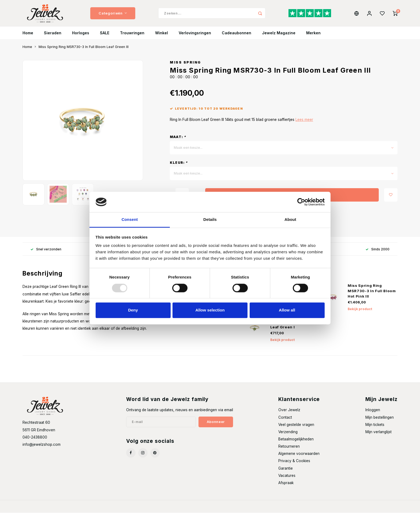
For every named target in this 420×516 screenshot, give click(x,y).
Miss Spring (185, 66)
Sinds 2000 (378, 252)
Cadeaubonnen (237, 36)
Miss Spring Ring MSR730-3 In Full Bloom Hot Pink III (372, 294)
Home (28, 36)
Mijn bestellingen (380, 421)
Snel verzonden (46, 252)
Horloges (81, 36)
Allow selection (210, 310)
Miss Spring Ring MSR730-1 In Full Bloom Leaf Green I (294, 325)
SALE (105, 36)
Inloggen (373, 413)
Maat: (178, 140)
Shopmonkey (94, 510)
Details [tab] (210, 220)
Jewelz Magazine (279, 36)
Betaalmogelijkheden (296, 442)
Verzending (288, 435)
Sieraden (53, 36)
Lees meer (304, 123)
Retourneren (289, 450)
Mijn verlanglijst (378, 435)
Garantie (286, 472)
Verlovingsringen (195, 36)
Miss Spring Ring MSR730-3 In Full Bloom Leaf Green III (84, 50)
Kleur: (179, 166)
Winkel (162, 36)
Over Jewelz (289, 413)
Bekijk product (360, 312)
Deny (133, 310)
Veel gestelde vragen (296, 428)
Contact (285, 421)
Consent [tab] (130, 220)
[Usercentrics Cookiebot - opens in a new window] (301, 202)
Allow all (287, 310)
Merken (313, 36)
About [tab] (290, 220)
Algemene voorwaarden (299, 457)
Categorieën (113, 15)
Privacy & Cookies (294, 464)
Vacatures (287, 479)
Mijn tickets (375, 428)
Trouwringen (132, 36)
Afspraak (286, 486)
